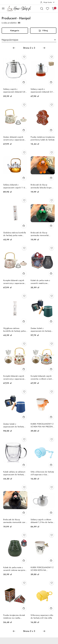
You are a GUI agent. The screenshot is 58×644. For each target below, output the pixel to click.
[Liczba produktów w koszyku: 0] (53, 8)
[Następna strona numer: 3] (44, 48)
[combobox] (29, 40)
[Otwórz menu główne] (3, 8)
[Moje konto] (47, 2)
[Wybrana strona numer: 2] (29, 48)
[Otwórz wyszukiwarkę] (42, 8)
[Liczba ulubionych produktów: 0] (47, 8)
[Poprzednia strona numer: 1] (14, 48)
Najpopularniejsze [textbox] (10, 40)
